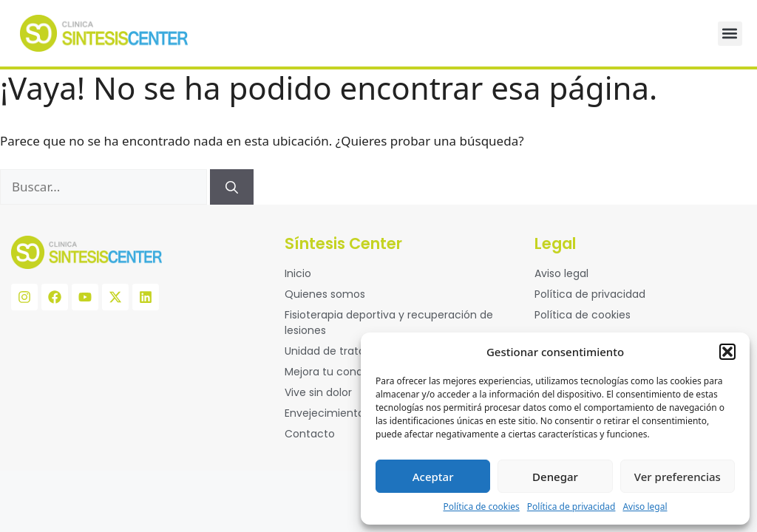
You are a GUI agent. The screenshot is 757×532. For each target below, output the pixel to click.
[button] (727, 352)
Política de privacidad (571, 507)
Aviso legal (645, 507)
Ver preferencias (678, 477)
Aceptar (433, 477)
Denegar (555, 477)
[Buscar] (232, 187)
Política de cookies (481, 507)
